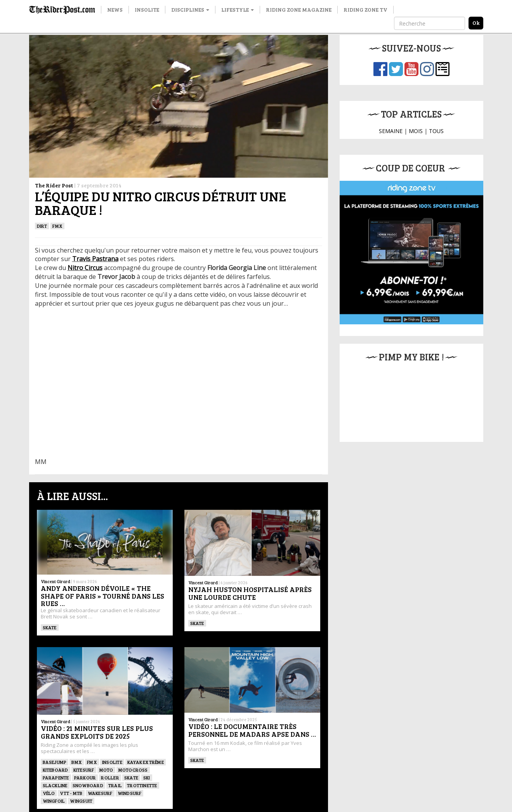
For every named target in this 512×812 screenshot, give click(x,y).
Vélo (49, 793)
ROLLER (110, 777)
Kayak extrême (146, 762)
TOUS (436, 131)
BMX (77, 762)
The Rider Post (54, 185)
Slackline (55, 785)
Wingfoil (54, 801)
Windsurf (130, 793)
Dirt (42, 226)
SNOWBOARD (88, 785)
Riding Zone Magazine (299, 10)
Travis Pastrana (95, 259)
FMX (57, 226)
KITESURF (84, 770)
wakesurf (100, 793)
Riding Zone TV (365, 10)
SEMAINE (391, 131)
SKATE (50, 627)
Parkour (85, 777)
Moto (106, 770)
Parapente (56, 777)
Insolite (147, 10)
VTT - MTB (71, 793)
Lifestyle (238, 10)
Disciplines (190, 10)
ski (147, 777)
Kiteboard (56, 770)
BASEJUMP (55, 762)
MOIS (416, 131)
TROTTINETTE (142, 785)
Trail (115, 785)
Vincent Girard (56, 581)
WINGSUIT (81, 801)
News (115, 10)
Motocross (133, 770)
